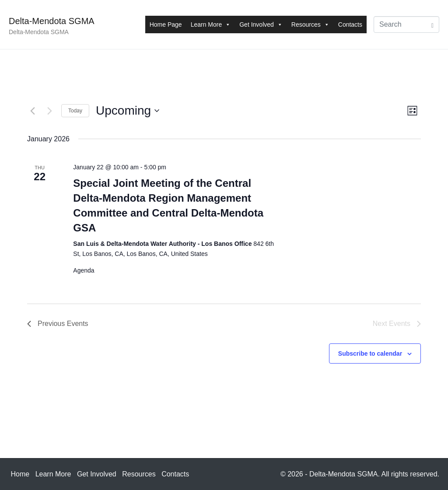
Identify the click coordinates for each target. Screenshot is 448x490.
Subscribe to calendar (370, 353)
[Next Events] (49, 111)
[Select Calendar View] (412, 111)
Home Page (166, 24)
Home (20, 474)
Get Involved (261, 24)
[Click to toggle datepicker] (128, 111)
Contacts (350, 24)
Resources (310, 24)
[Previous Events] (32, 111)
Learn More (211, 24)
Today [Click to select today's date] (75, 111)
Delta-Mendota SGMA (52, 21)
